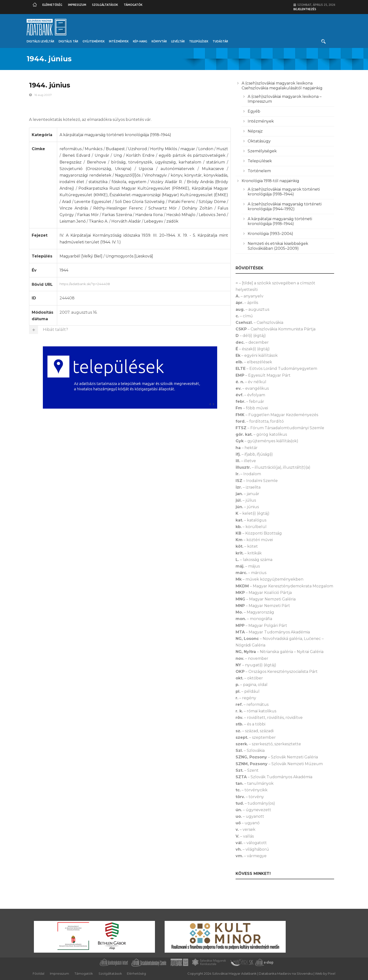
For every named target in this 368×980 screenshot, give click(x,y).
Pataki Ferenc (182, 202)
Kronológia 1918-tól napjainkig (270, 181)
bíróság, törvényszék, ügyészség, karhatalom (156, 162)
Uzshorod (138, 149)
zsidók (172, 221)
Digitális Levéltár (40, 41)
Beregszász (71, 162)
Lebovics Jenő (212, 215)
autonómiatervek (177, 169)
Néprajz (255, 131)
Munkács (94, 149)
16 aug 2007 (43, 95)
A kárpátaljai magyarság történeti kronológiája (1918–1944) (115, 135)
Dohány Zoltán (197, 208)
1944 (64, 270)
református (71, 149)
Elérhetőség (52, 5)
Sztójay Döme (212, 202)
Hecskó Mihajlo (181, 215)
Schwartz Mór (163, 208)
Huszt (222, 149)
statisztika (98, 182)
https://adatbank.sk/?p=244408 (144, 283)
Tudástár (220, 41)
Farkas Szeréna (117, 215)
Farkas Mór (88, 215)
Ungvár (102, 155)
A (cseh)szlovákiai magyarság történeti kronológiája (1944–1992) (285, 206)
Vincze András (74, 208)
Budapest (115, 149)
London (206, 149)
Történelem (259, 171)
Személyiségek (262, 151)
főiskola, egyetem (129, 182)
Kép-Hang (140, 41)
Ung (118, 155)
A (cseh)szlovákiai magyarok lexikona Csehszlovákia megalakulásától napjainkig (282, 86)
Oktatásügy (259, 141)
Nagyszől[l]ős (128, 175)
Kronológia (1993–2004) (270, 234)
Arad (66, 202)
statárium (216, 162)
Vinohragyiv (156, 175)
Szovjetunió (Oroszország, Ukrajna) (96, 169)
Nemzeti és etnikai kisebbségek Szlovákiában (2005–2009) (278, 246)
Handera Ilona (149, 215)
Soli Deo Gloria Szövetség (140, 202)
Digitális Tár (68, 41)
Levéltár (178, 41)
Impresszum (77, 5)
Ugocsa (146, 169)
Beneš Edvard (76, 155)
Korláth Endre (140, 155)
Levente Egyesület (93, 202)
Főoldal (38, 973)
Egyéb (254, 111)
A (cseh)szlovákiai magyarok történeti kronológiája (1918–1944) (284, 192)
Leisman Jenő (73, 221)
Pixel (332, 973)
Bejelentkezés (305, 9)
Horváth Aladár (126, 221)
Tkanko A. (99, 221)
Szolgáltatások (105, 5)
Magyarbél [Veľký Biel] (81, 256)
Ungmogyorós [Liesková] (129, 256)
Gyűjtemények (94, 41)
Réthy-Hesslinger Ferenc (118, 208)
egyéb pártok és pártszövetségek (192, 155)
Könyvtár (159, 41)
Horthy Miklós (164, 149)
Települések (199, 41)
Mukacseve (213, 169)
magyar (188, 149)
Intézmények (119, 41)
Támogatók (133, 5)
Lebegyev (154, 221)
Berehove (96, 162)
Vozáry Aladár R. (166, 182)
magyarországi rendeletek (85, 175)
